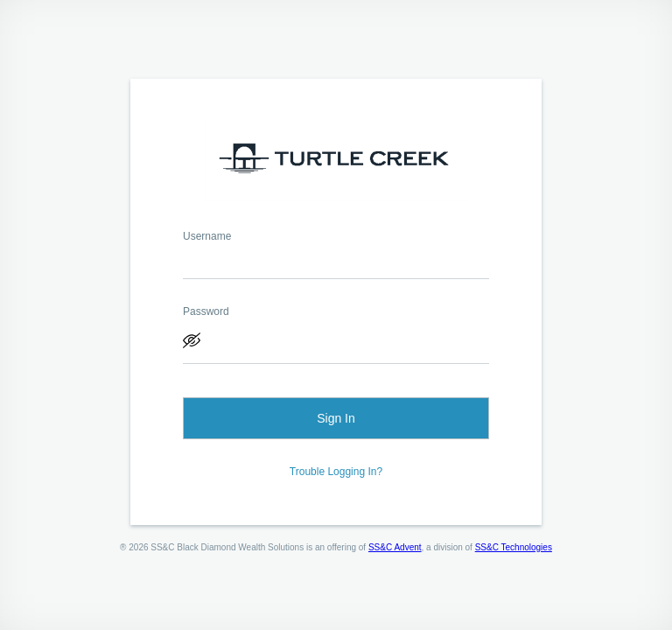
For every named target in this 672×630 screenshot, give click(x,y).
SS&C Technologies (514, 547)
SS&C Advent (395, 547)
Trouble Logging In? (336, 472)
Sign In (336, 418)
